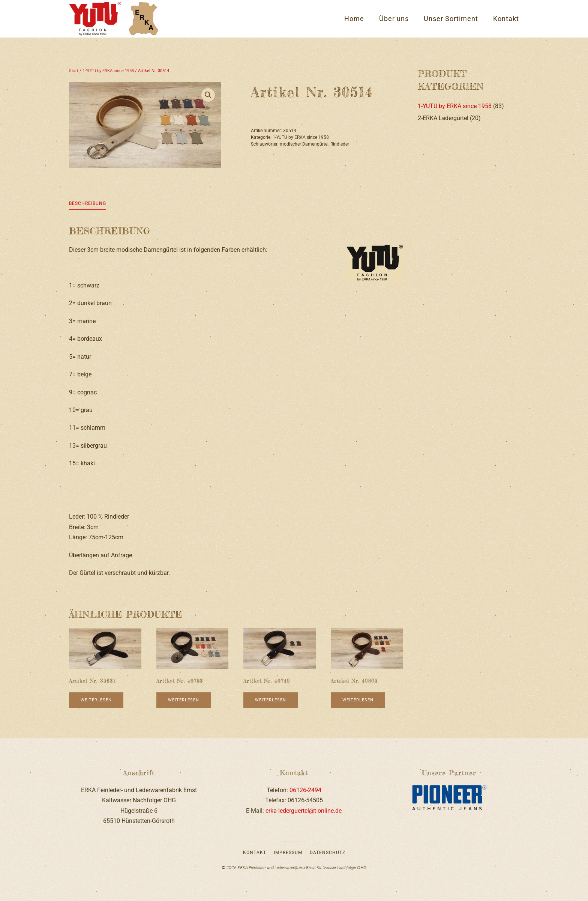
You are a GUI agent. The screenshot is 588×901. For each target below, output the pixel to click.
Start (74, 71)
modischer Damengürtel (304, 144)
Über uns (394, 19)
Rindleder (340, 144)
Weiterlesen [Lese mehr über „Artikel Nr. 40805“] (358, 700)
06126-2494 (305, 789)
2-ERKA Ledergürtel (443, 118)
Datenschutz (328, 851)
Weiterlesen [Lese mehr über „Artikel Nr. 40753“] (184, 700)
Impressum (288, 851)
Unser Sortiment (451, 19)
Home (354, 19)
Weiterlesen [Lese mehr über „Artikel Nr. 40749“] (271, 700)
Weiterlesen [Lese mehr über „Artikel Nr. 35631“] (96, 700)
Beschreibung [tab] (88, 203)
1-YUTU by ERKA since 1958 (108, 71)
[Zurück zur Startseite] (115, 19)
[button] (208, 95)
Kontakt (506, 19)
